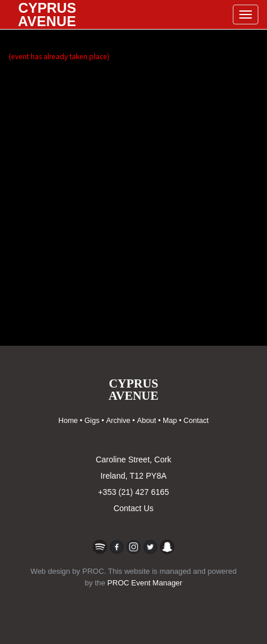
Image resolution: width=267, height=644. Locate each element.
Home (68, 421)
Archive (118, 421)
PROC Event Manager (145, 583)
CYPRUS (47, 15)
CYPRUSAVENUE (134, 390)
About (147, 421)
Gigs (92, 421)
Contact (196, 421)
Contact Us (133, 508)
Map (170, 421)
